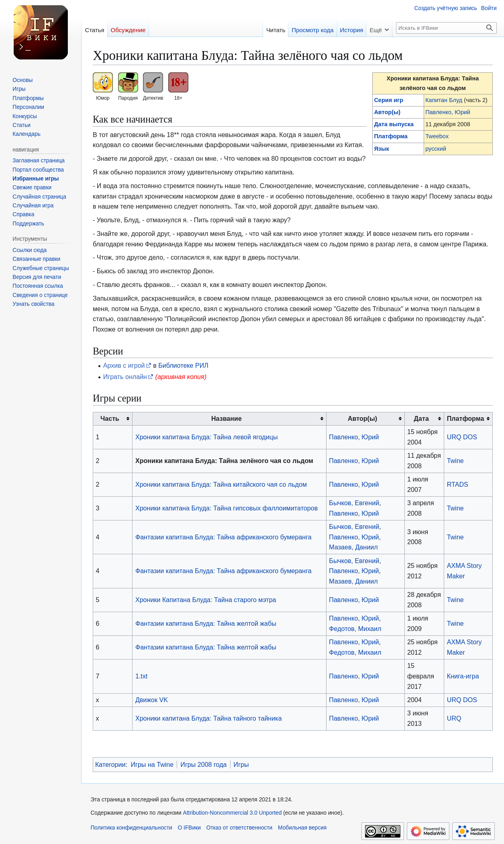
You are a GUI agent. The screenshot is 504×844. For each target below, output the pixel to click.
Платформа (391, 136)
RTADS (458, 484)
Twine (455, 461)
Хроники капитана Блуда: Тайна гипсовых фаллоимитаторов (226, 508)
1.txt (141, 676)
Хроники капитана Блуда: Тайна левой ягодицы (207, 437)
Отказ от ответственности (240, 828)
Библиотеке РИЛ (183, 365)
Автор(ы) (387, 112)
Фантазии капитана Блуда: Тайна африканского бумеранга (223, 537)
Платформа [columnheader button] (466, 418)
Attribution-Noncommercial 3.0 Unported (233, 813)
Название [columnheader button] (226, 418)
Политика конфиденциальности (131, 828)
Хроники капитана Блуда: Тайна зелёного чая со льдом (224, 461)
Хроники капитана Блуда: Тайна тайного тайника (209, 718)
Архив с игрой (124, 365)
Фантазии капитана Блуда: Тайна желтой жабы (206, 623)
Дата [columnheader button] (421, 418)
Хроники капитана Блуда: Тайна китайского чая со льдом (221, 484)
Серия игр (389, 100)
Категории (110, 764)
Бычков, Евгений (354, 503)
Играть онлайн (125, 377)
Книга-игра (463, 676)
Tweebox (437, 136)
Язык (381, 149)
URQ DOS (462, 437)
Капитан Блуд (444, 100)
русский (436, 149)
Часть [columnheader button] (110, 418)
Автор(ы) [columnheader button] (362, 418)
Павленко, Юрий (448, 112)
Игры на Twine (152, 764)
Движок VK (152, 700)
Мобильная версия (302, 828)
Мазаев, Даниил (353, 547)
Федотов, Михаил (355, 629)
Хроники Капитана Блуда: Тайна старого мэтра (206, 600)
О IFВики (189, 828)
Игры (241, 764)
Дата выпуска (394, 124)
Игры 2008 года (203, 764)
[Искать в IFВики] (446, 28)
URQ (454, 718)
